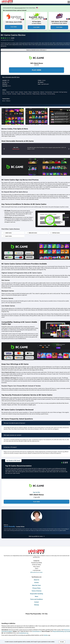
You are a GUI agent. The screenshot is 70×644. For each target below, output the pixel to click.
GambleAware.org (24, 633)
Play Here (14, 27)
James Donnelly (10, 527)
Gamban (46, 635)
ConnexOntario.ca (37, 631)
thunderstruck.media (36, 572)
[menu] (69, 2)
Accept (62, 642)
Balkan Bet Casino (32, 233)
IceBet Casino (8, 233)
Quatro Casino (8, 236)
